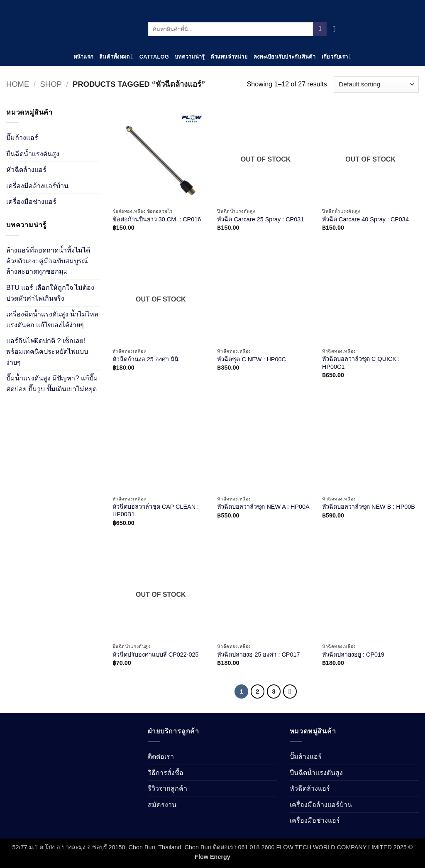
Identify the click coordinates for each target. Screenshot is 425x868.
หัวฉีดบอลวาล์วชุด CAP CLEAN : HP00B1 (156, 511)
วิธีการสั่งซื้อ (166, 773)
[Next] (290, 691)
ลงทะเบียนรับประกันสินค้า (285, 57)
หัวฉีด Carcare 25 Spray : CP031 (260, 219)
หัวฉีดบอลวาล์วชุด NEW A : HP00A (263, 507)
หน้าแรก (84, 57)
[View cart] (337, 29)
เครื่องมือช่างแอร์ (31, 202)
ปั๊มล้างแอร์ (22, 138)
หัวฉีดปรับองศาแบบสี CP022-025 (156, 655)
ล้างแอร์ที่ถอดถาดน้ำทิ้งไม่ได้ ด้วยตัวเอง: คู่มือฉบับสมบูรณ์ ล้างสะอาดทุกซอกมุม (48, 261)
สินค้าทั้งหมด (116, 56)
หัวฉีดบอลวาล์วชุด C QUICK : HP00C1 (361, 363)
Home (18, 84)
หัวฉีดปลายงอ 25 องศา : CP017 (258, 655)
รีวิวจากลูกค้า (167, 788)
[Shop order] (376, 85)
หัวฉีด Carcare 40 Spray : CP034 (365, 219)
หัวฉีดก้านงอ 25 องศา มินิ (145, 359)
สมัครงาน (162, 805)
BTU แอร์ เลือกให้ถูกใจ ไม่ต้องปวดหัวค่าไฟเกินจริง (50, 293)
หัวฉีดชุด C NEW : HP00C (251, 359)
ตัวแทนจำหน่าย (229, 57)
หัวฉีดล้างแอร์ (26, 170)
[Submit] (320, 29)
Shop (51, 84)
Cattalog (154, 57)
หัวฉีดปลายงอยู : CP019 (353, 655)
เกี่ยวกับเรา (337, 56)
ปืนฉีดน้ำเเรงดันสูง (33, 154)
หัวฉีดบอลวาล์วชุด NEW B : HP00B (369, 507)
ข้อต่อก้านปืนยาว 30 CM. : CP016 (157, 219)
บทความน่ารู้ (190, 57)
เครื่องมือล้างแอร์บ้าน (37, 186)
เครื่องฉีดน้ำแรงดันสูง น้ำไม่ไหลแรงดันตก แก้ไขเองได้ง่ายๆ (52, 320)
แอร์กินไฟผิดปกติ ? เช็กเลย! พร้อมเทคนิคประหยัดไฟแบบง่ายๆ (47, 351)
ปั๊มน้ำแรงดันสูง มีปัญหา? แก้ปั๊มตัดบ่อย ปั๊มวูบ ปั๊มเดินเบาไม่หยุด (52, 384)
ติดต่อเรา (161, 756)
